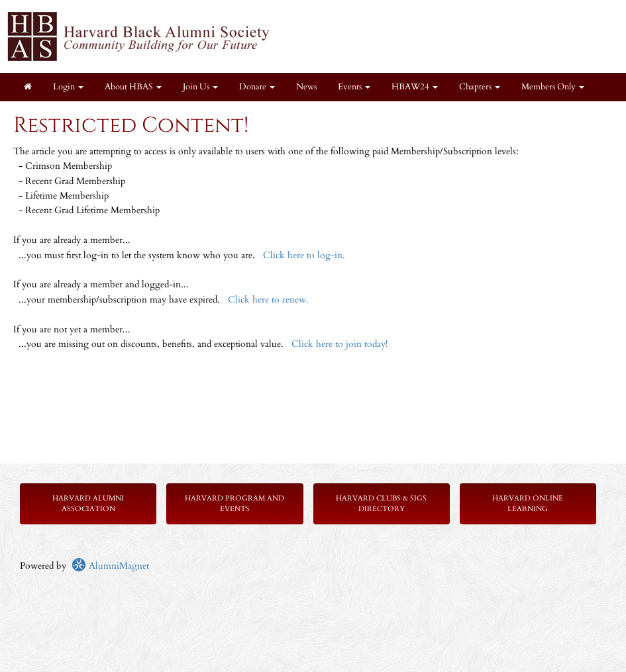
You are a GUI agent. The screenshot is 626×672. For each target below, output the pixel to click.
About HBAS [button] (133, 87)
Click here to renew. (268, 300)
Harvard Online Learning (528, 504)
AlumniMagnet (110, 566)
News (306, 87)
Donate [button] (257, 87)
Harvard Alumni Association (88, 504)
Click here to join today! (339, 344)
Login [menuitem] (68, 87)
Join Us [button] (200, 87)
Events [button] (354, 87)
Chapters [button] (480, 87)
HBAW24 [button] (415, 87)
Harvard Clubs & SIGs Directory (381, 504)
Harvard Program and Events (235, 504)
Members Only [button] (553, 87)
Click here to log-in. (304, 255)
